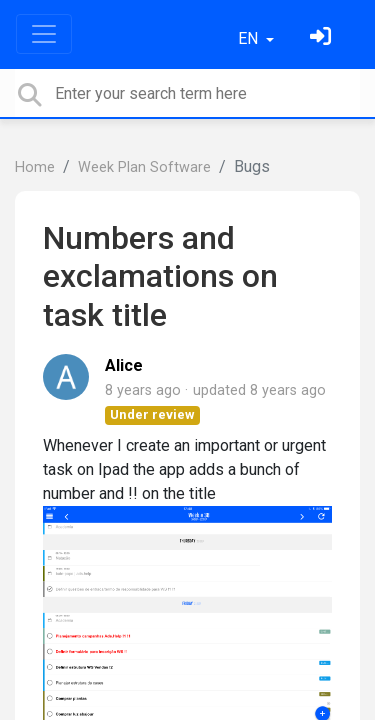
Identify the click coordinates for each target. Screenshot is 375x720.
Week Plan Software (144, 167)
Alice (124, 365)
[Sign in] (323, 38)
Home (35, 167)
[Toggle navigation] (44, 34)
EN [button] (250, 38)
